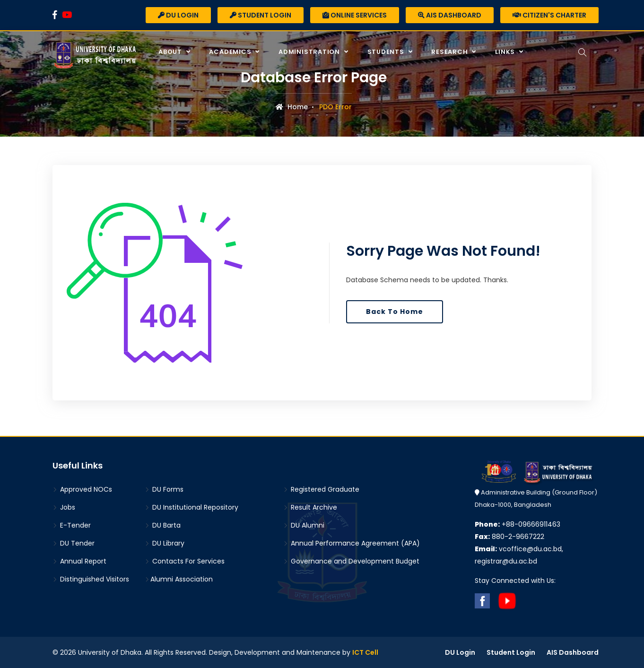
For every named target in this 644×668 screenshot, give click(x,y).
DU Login (178, 15)
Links (506, 52)
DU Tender (74, 543)
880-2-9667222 (509, 537)
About (171, 52)
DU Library (165, 543)
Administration (310, 52)
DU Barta (163, 525)
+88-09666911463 (518, 524)
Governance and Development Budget (351, 561)
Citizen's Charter (549, 15)
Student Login (261, 15)
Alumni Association (179, 579)
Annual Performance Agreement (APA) (352, 543)
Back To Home (395, 312)
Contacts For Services (185, 561)
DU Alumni (304, 525)
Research (450, 52)
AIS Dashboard (450, 15)
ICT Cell (365, 652)
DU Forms (164, 489)
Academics (231, 52)
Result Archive (310, 507)
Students (387, 52)
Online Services (355, 15)
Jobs (64, 507)
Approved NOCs (82, 489)
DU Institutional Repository (191, 507)
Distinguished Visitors (91, 579)
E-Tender (72, 525)
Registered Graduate (321, 489)
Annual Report (79, 561)
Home (292, 107)
